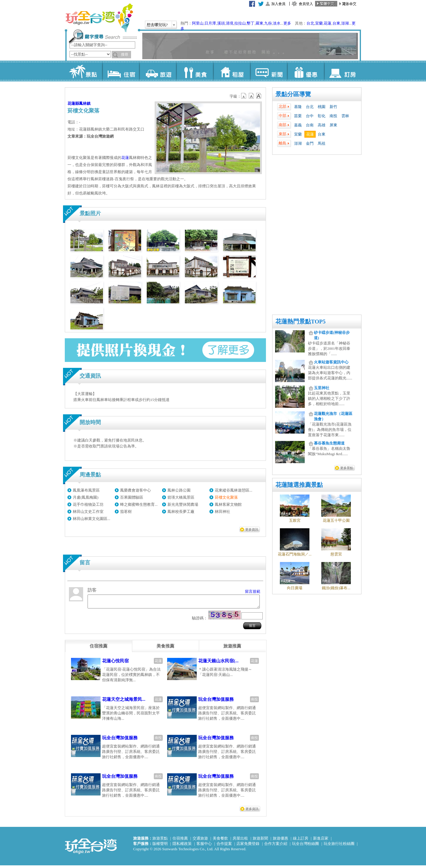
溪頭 (221, 23)
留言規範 (253, 591)
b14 (259, 96)
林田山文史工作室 (88, 512)
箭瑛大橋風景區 (181, 497)
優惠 (305, 71)
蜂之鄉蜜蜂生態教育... (139, 504)
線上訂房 (301, 841)
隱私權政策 (182, 846)
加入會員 (278, 4)
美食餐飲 (220, 841)
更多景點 (347, 468)
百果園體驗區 (132, 497)
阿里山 (198, 23)
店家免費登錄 (248, 846)
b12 (244, 96)
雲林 (345, 116)
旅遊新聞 (260, 841)
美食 (195, 71)
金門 (310, 143)
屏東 (333, 125)
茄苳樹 (126, 512)
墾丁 (251, 23)
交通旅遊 (200, 841)
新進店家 (321, 841)
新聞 (268, 71)
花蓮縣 (73, 103)
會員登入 (306, 4)
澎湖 (345, 23)
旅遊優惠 (280, 841)
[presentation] (99, 649)
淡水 (277, 23)
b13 (251, 96)
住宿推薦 (180, 841)
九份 (268, 23)
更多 (287, 23)
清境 (230, 23)
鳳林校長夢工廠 (181, 512)
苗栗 (298, 116)
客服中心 (204, 846)
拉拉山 (240, 23)
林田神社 (222, 512)
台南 (310, 125)
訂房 (342, 71)
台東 (336, 23)
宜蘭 (319, 23)
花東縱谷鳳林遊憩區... (234, 490)
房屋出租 (240, 841)
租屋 (231, 71)
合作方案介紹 (276, 846)
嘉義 (298, 125)
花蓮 (327, 23)
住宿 (121, 71)
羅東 (259, 23)
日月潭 (210, 23)
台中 (310, 116)
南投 (333, 116)
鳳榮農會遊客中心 (135, 490)
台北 (310, 23)
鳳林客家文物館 (228, 504)
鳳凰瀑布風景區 (86, 490)
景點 (84, 71)
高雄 (322, 125)
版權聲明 (160, 846)
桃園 (322, 107)
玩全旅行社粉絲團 (339, 846)
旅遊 (158, 71)
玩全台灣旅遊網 (99, 18)
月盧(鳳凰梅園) (86, 497)
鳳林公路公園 (179, 490)
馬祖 (322, 143)
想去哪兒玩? (157, 25)
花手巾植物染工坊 (88, 504)
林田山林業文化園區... (92, 519)
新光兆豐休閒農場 (183, 504)
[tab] (99, 649)
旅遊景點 (160, 841)
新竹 (333, 107)
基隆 (298, 107)
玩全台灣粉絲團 (305, 846)
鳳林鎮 (85, 103)
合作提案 (224, 846)
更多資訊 (252, 529)
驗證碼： (200, 621)
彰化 (322, 116)
